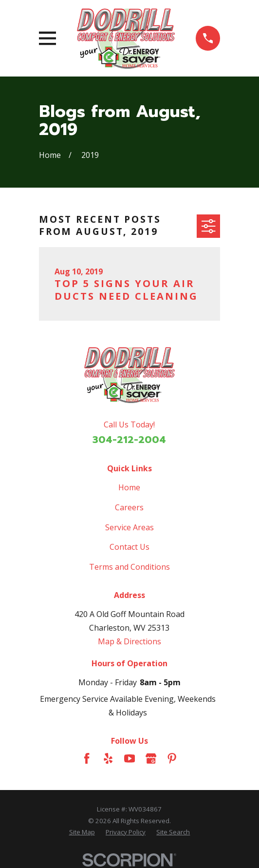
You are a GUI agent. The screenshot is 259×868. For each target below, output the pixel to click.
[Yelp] (108, 758)
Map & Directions (129, 641)
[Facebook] (87, 758)
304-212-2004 (129, 440)
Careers (129, 507)
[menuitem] (82, 832)
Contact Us (129, 547)
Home (129, 487)
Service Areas (129, 527)
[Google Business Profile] (151, 758)
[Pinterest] (172, 758)
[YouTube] (129, 758)
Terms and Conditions (129, 567)
